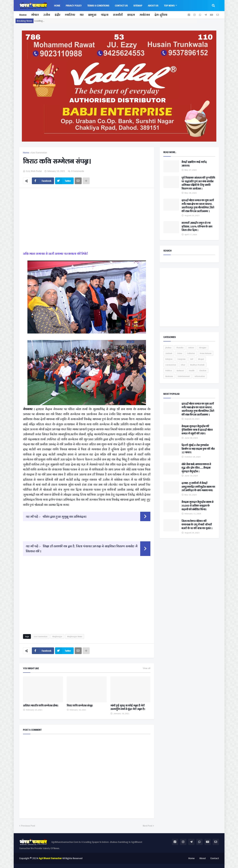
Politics (169, 371)
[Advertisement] (87, 220)
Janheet (169, 353)
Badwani (180, 371)
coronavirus (171, 365)
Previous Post (28, 826)
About (203, 858)
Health (192, 371)
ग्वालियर (70, 15)
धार (82, 15)
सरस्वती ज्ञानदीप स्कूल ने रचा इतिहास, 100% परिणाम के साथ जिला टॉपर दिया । (197, 227)
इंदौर (57, 15)
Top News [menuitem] (169, 6)
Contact (215, 858)
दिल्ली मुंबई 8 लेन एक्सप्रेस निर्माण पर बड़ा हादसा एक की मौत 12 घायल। (198, 449)
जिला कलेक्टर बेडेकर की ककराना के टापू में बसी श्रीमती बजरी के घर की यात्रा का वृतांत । (197, 525)
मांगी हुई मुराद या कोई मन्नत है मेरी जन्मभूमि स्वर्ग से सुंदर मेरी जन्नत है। (128, 707)
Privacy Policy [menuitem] (74, 6)
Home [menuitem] (57, 6)
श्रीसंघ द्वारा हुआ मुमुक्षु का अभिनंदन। (64, 516)
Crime (180, 353)
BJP (192, 359)
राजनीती (118, 15)
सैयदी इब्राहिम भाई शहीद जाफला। (194, 164)
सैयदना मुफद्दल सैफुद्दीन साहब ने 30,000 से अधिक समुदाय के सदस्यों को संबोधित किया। (197, 506)
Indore (191, 348)
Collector (191, 353)
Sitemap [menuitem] (138, 6)
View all (147, 668)
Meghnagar (57, 636)
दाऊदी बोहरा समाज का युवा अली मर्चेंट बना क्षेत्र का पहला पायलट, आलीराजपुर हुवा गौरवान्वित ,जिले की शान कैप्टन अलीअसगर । (198, 206)
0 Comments (78, 171)
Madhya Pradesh (197, 365)
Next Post (148, 826)
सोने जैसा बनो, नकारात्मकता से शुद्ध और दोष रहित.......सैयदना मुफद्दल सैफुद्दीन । (196, 468)
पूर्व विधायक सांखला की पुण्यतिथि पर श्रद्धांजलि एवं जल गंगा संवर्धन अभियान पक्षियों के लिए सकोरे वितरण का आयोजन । (198, 183)
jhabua (168, 348)
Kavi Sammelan (39, 153)
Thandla (180, 348)
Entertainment (184, 376)
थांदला (105, 15)
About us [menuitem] (153, 6)
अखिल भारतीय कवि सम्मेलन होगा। (41, 706)
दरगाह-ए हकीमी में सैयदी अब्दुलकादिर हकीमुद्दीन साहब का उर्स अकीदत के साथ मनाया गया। (198, 487)
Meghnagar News (75, 636)
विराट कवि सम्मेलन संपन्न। (80, 706)
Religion (169, 359)
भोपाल (35, 15)
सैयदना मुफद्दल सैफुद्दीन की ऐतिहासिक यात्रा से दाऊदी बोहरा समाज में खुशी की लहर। (197, 430)
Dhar (183, 365)
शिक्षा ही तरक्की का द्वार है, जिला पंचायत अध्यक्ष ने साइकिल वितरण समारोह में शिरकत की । (82, 549)
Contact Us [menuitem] (121, 6)
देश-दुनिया (161, 15)
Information (200, 376)
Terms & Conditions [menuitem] (98, 6)
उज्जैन (47, 15)
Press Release (206, 353)
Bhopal (201, 359)
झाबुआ (92, 15)
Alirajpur (203, 348)
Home (23, 15)
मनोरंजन (145, 15)
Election (203, 371)
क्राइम (131, 15)
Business (169, 376)
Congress (181, 359)
